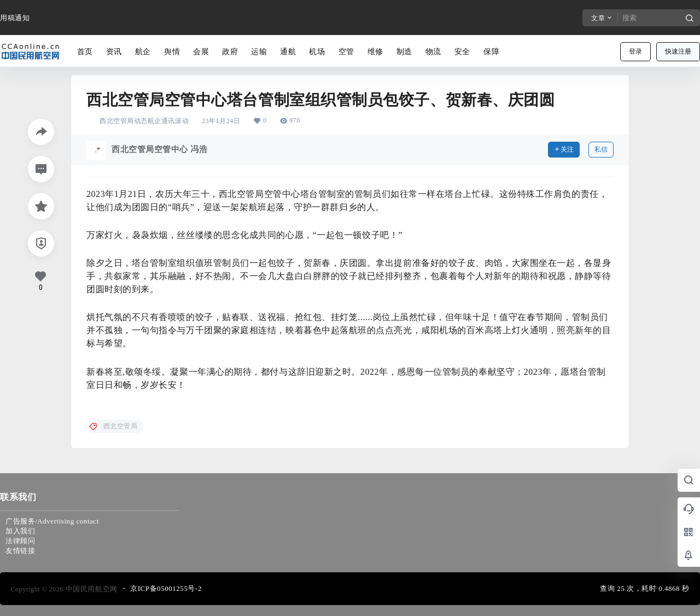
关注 (564, 149)
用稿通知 (15, 18)
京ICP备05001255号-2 (166, 588)
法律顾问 (20, 541)
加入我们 (20, 531)
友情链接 (20, 551)
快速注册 (678, 51)
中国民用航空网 (91, 589)
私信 (601, 149)
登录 (635, 51)
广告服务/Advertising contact (52, 521)
